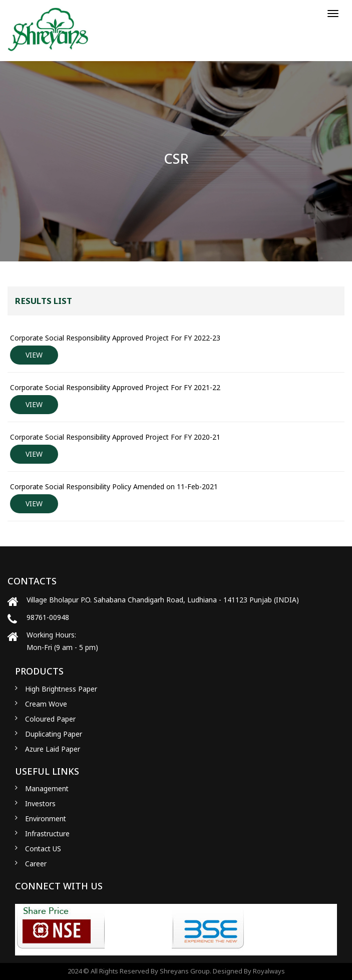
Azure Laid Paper (53, 749)
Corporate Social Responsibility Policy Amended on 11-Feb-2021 (114, 486)
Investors (40, 803)
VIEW (34, 355)
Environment (46, 819)
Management (47, 788)
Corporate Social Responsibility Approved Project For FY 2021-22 (115, 387)
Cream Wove (46, 704)
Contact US (43, 849)
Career (36, 864)
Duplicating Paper (54, 734)
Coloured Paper (50, 719)
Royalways (269, 971)
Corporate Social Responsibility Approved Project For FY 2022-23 (115, 338)
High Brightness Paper (61, 689)
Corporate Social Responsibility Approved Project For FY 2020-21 (115, 437)
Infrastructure (47, 834)
